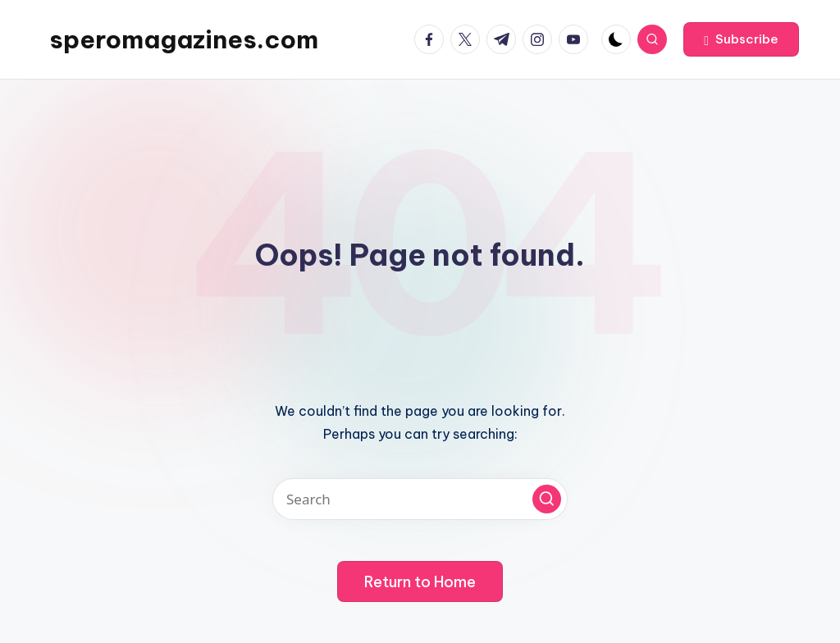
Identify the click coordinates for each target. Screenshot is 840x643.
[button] (741, 39)
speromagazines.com (184, 39)
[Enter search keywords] (420, 499)
